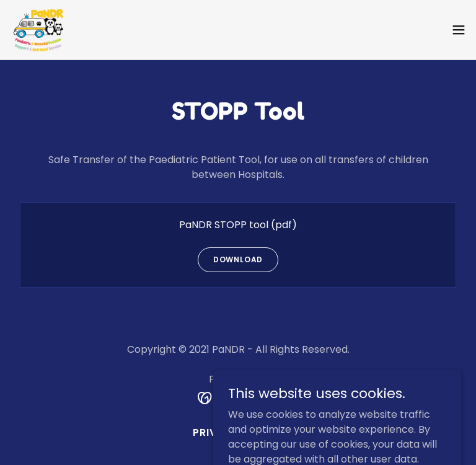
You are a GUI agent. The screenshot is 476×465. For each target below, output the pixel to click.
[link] (38, 30)
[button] (459, 30)
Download (238, 259)
